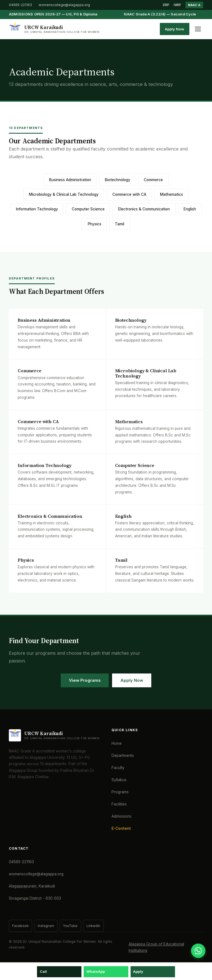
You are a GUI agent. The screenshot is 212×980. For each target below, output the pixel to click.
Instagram (46, 926)
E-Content (121, 828)
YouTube (70, 926)
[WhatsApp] (198, 951)
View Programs (85, 680)
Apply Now (174, 29)
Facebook (20, 926)
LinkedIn (93, 926)
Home (117, 743)
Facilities (119, 804)
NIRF (177, 5)
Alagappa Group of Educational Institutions (156, 947)
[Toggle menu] (198, 29)
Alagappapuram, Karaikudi (32, 886)
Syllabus (119, 780)
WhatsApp (96, 971)
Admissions (121, 816)
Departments (123, 756)
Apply (138, 971)
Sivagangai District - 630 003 (35, 898)
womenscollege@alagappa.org (64, 5)
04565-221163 (20, 5)
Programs (120, 792)
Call (43, 971)
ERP (166, 5)
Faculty (118, 768)
